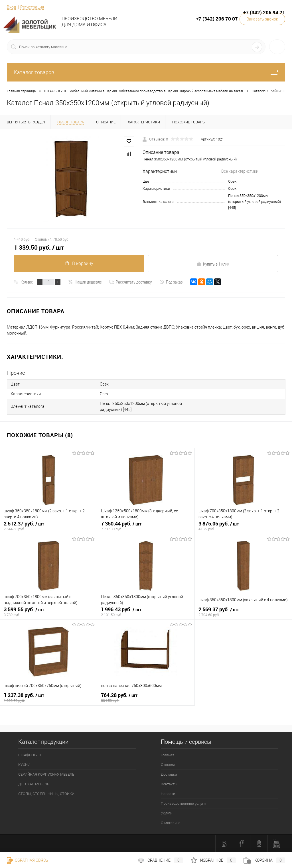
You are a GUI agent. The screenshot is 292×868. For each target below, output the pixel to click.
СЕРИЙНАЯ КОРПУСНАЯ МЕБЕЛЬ (46, 774)
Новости (168, 794)
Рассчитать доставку (131, 282)
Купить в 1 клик (213, 264)
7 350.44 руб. (146, 526)
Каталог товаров (146, 72)
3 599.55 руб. (48, 612)
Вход (11, 7)
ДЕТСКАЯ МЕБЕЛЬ (34, 784)
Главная (168, 755)
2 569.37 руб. (243, 612)
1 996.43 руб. (146, 612)
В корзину (79, 263)
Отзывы (168, 765)
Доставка (169, 774)
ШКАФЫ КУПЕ (30, 755)
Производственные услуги (183, 803)
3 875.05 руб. (243, 526)
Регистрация (32, 7)
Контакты (169, 784)
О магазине (171, 823)
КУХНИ (24, 765)
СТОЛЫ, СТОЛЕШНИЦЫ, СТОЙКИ (46, 794)
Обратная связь (28, 860)
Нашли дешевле (85, 282)
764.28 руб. (146, 698)
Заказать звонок (262, 19)
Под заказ (171, 282)
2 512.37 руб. (48, 526)
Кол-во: (27, 282)
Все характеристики (240, 171)
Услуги (167, 813)
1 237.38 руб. (48, 698)
